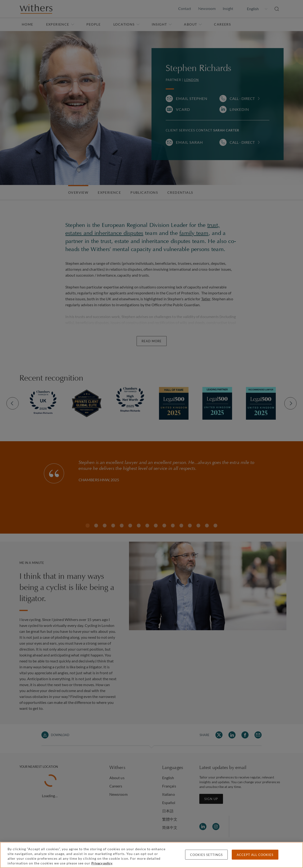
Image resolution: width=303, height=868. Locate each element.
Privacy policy (102, 863)
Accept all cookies (255, 855)
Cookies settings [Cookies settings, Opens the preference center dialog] (206, 855)
